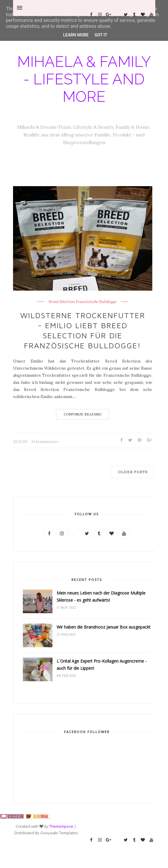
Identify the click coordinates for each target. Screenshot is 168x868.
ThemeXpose (61, 826)
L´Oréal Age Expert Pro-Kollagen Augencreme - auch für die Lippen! (102, 665)
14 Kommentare (45, 442)
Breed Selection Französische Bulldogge (83, 302)
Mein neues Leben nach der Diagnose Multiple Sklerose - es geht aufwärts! (101, 596)
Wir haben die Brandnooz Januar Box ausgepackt (104, 627)
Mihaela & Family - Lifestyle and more (84, 79)
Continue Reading (83, 414)
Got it (101, 35)
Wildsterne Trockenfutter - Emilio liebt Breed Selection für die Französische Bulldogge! (83, 330)
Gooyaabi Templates (59, 833)
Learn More (76, 35)
